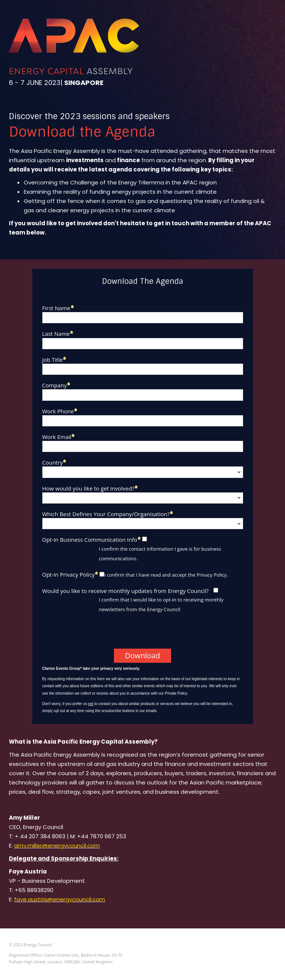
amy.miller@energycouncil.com (57, 845)
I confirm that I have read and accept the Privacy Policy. (166, 575)
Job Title (53, 359)
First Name (56, 308)
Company (55, 385)
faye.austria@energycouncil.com (60, 899)
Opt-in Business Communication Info (90, 539)
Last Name (56, 333)
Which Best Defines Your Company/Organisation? (106, 514)
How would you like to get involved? (89, 488)
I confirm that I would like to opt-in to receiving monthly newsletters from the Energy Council (161, 604)
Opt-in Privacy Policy (69, 574)
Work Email (57, 437)
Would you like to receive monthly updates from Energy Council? (126, 591)
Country (53, 462)
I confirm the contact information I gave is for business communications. (160, 554)
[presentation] (96, 634)
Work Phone (58, 411)
